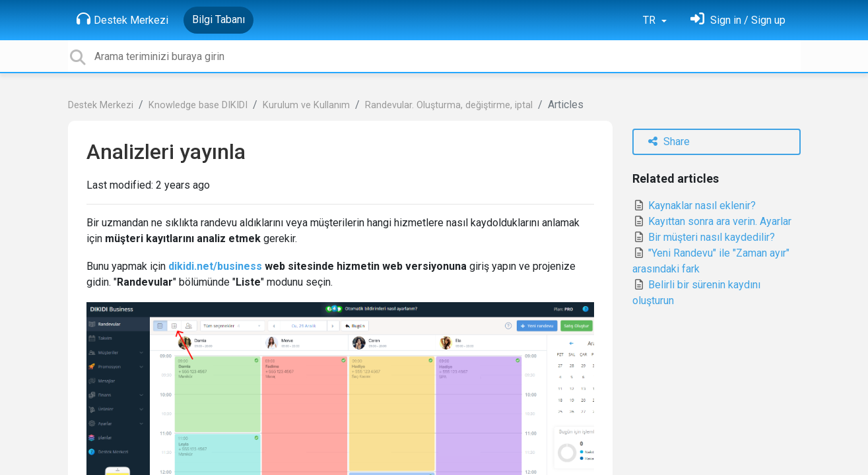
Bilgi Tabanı (218, 19)
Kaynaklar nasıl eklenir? (694, 206)
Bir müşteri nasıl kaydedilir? (704, 237)
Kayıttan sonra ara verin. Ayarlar (712, 221)
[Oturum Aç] (738, 20)
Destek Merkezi (122, 19)
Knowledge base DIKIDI (198, 105)
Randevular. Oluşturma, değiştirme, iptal (449, 105)
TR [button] (651, 20)
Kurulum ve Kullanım (306, 105)
